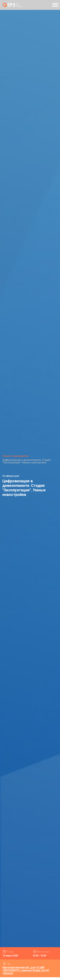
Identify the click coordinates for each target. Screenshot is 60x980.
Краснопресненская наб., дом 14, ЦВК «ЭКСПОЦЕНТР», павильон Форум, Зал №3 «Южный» (26, 970)
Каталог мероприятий (15, 456)
